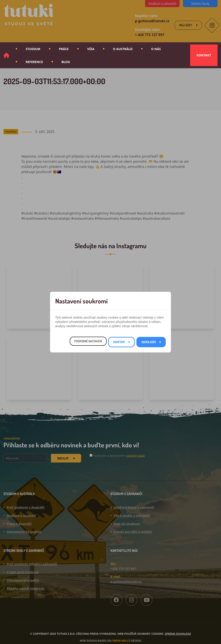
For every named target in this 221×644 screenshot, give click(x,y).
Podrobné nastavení (88, 341)
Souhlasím (149, 342)
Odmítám (119, 342)
